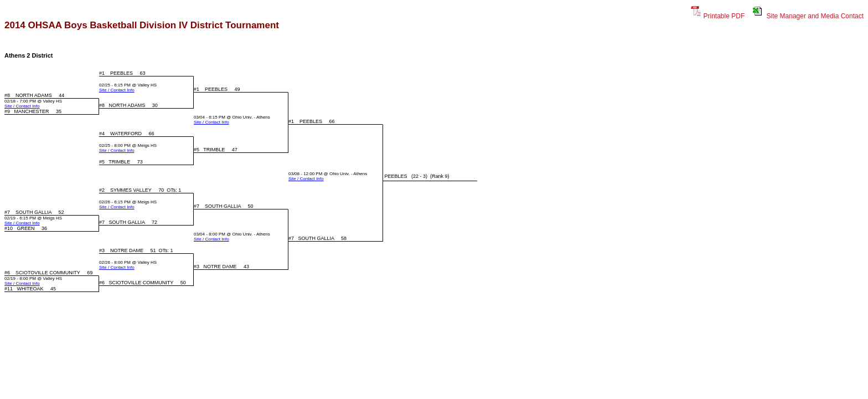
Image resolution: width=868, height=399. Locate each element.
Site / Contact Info (117, 90)
